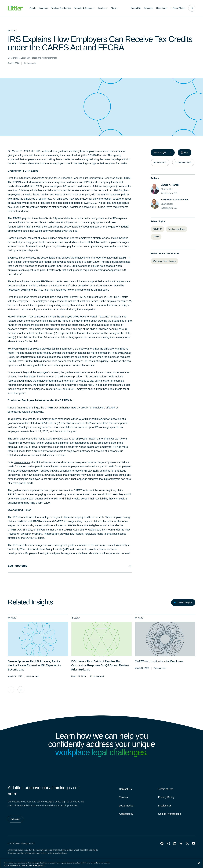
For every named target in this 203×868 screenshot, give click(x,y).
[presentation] (38, 639)
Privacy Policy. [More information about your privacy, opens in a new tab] (39, 865)
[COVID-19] (157, 229)
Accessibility (126, 814)
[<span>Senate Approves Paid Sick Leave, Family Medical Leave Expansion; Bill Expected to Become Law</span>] (34, 666)
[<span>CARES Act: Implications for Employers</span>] (159, 662)
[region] (102, 864)
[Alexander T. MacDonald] (174, 200)
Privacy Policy (166, 797)
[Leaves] (156, 237)
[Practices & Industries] (61, 8)
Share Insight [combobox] (160, 152)
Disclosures (165, 806)
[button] (162, 843)
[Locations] (43, 8)
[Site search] (192, 8)
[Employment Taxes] (177, 229)
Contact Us (125, 789)
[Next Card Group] (21, 690)
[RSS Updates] (183, 163)
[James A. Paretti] (170, 185)
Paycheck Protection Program (25, 534)
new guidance (22, 462)
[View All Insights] (183, 602)
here (26, 211)
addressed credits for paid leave (42, 178)
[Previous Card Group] (11, 690)
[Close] (199, 863)
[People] (33, 8)
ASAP (12, 618)
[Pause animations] (178, 8)
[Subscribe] (149, 8)
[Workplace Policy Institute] (164, 261)
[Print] (185, 153)
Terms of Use (166, 789)
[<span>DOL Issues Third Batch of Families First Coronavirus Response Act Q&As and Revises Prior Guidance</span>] (100, 666)
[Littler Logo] (16, 8)
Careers (124, 797)
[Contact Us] (136, 8)
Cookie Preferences (169, 814)
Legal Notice (126, 806)
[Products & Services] (84, 8)
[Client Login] (162, 8)
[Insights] (103, 8)
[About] (115, 8)
